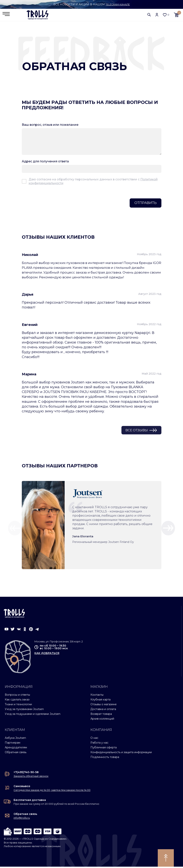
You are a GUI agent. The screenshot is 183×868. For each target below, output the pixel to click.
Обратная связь (16, 754)
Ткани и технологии (18, 706)
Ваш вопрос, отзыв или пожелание (50, 126)
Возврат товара (101, 715)
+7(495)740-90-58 (26, 773)
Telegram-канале (118, 4)
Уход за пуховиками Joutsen (24, 710)
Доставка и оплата (103, 710)
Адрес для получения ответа (45, 162)
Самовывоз (22, 787)
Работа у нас (99, 744)
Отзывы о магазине (104, 706)
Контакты (97, 696)
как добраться (47, 654)
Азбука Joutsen (15, 739)
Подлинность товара (105, 758)
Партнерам (13, 744)
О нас (94, 739)
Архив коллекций (102, 720)
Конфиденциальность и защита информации (121, 754)
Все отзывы (135, 431)
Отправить (146, 204)
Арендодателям (16, 749)
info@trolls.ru (22, 819)
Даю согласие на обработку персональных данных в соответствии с (94, 182)
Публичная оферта (104, 749)
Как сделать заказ (17, 701)
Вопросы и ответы (17, 696)
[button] (149, 15)
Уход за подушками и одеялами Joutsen (33, 715)
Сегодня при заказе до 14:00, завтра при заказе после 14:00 (52, 791)
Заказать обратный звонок (31, 777)
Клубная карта (100, 701)
